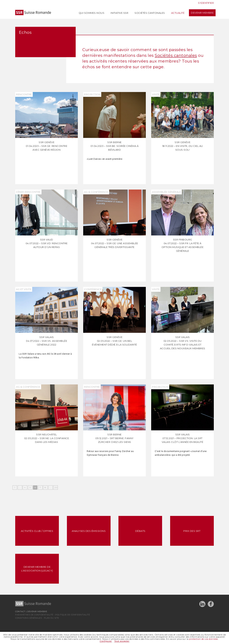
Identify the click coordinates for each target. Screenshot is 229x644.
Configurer (106, 641)
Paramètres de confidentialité (34, 615)
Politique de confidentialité (73, 615)
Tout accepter (122, 641)
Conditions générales (29, 618)
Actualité (178, 13)
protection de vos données (204, 639)
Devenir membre (202, 13)
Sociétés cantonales (150, 13)
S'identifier (206, 3)
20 (56, 487)
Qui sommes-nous (92, 13)
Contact (20, 611)
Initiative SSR (119, 13)
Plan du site (52, 618)
